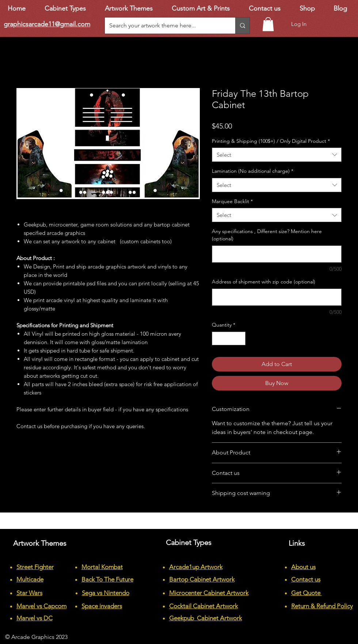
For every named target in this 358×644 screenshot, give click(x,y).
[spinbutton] (229, 338)
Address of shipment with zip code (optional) (264, 282)
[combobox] (277, 155)
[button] (268, 24)
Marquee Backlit (232, 201)
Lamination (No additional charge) (253, 171)
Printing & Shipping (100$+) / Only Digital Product (271, 141)
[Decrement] (218, 338)
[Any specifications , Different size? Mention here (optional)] (277, 254)
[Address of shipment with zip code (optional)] (277, 297)
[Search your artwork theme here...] (165, 26)
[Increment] (240, 338)
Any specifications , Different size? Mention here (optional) (267, 235)
